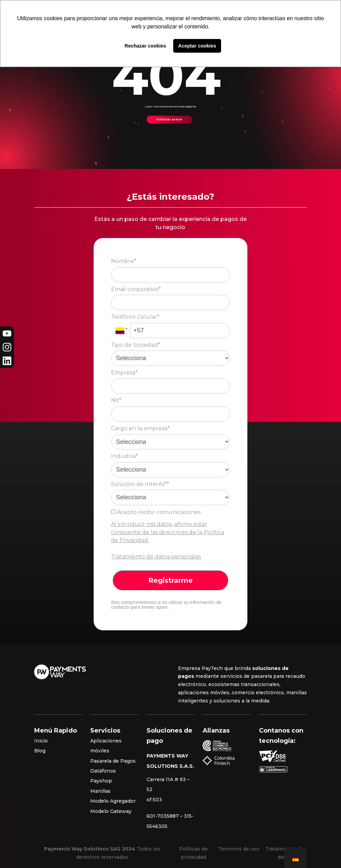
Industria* (125, 456)
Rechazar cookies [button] (146, 46)
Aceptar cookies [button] (197, 46)
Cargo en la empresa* (140, 428)
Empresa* (124, 373)
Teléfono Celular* (135, 317)
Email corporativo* (136, 289)
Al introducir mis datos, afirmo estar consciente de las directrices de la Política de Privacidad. (168, 532)
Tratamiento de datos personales (156, 557)
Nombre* (124, 261)
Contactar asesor (169, 119)
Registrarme (170, 580)
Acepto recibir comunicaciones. (156, 512)
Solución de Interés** (140, 484)
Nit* (116, 400)
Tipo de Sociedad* (136, 345)
